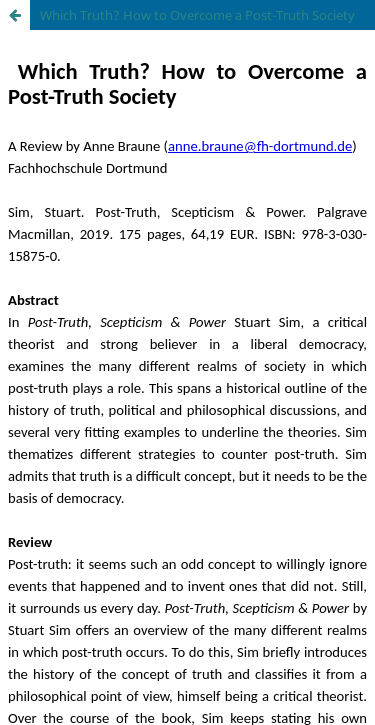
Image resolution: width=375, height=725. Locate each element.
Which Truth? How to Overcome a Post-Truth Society (197, 15)
